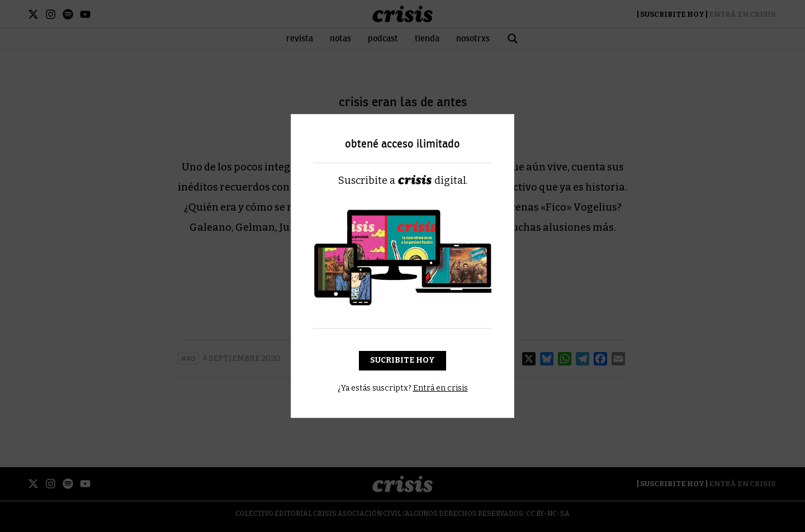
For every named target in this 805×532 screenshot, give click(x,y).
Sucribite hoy (402, 360)
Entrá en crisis (441, 388)
